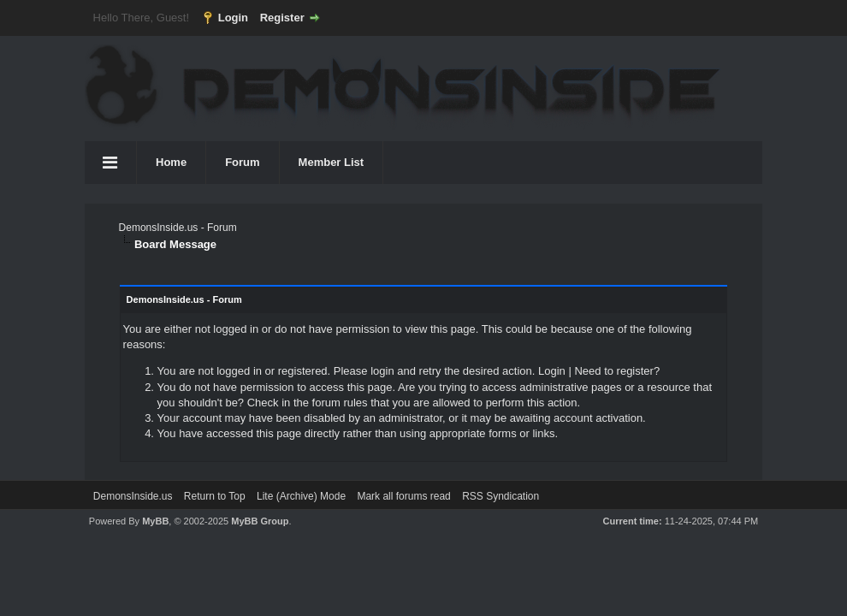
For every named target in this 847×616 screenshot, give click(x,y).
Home (171, 162)
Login (233, 18)
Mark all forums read (403, 496)
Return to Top (215, 496)
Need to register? (617, 371)
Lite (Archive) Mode (301, 496)
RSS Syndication (500, 496)
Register (282, 18)
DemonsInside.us (133, 496)
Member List (332, 162)
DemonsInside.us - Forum (178, 228)
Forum (242, 162)
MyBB (155, 521)
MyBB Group (260, 521)
